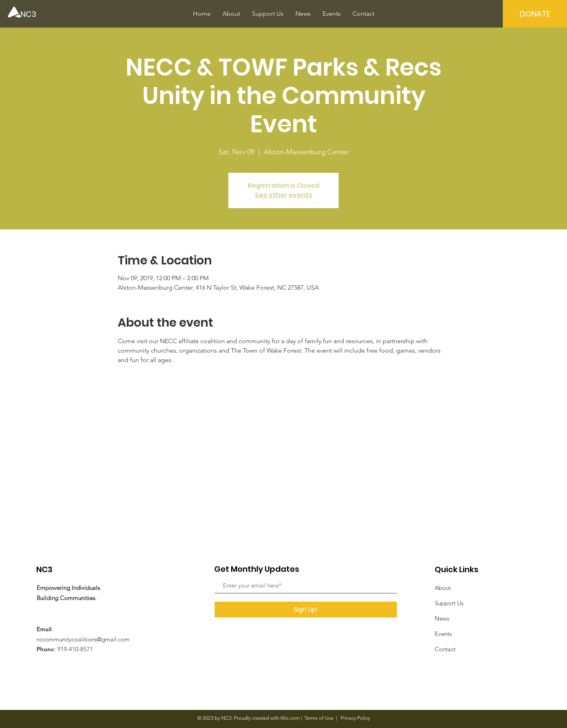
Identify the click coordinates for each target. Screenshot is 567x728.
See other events (283, 195)
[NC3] (47, 14)
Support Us (449, 603)
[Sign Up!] (306, 610)
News (442, 618)
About (443, 588)
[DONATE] (535, 14)
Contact (445, 649)
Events (443, 634)
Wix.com (290, 718)
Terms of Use (319, 718)
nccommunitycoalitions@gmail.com (83, 639)
